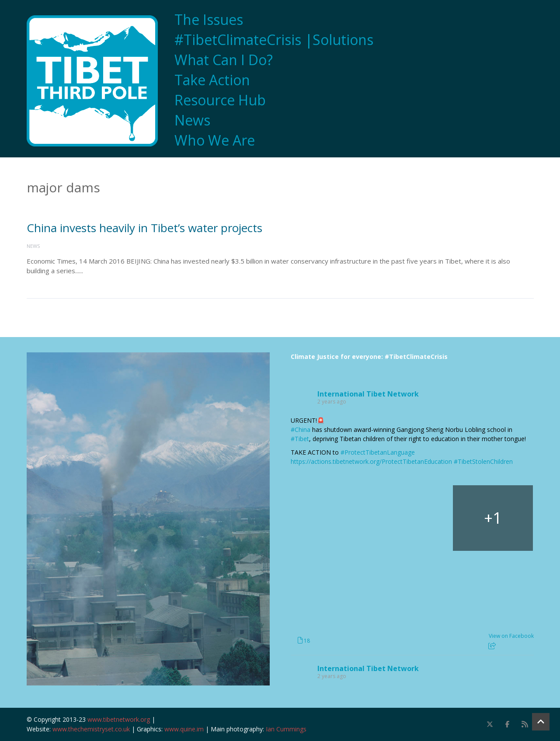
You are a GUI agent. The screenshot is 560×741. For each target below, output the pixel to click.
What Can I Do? (224, 60)
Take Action (212, 80)
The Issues (209, 20)
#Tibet (300, 439)
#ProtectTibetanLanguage (378, 452)
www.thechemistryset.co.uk (91, 729)
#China (301, 430)
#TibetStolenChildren (483, 461)
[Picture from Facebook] (331, 518)
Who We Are (215, 140)
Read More (102, 271)
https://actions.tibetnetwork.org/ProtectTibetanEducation (371, 461)
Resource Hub (220, 100)
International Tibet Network (368, 394)
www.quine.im (184, 729)
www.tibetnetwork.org (119, 719)
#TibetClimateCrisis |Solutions (274, 40)
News (192, 120)
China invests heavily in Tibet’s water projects (144, 228)
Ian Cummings (286, 729)
